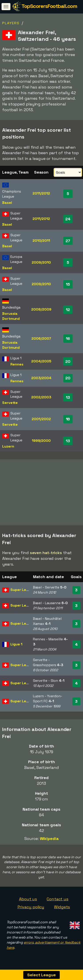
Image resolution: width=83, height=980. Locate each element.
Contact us (58, 901)
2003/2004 (41, 378)
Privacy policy (31, 909)
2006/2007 (41, 338)
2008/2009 (41, 309)
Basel (7, 203)
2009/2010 (41, 262)
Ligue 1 (16, 646)
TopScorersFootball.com (49, 6)
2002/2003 (41, 397)
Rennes (17, 364)
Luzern (8, 446)
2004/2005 (41, 361)
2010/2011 (41, 241)
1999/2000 (41, 441)
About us (28, 901)
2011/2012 (41, 193)
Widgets (62, 909)
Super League (23, 592)
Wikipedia (49, 840)
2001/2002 (41, 419)
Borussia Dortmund (11, 316)
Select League (41, 975)
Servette (10, 403)
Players (11, 23)
